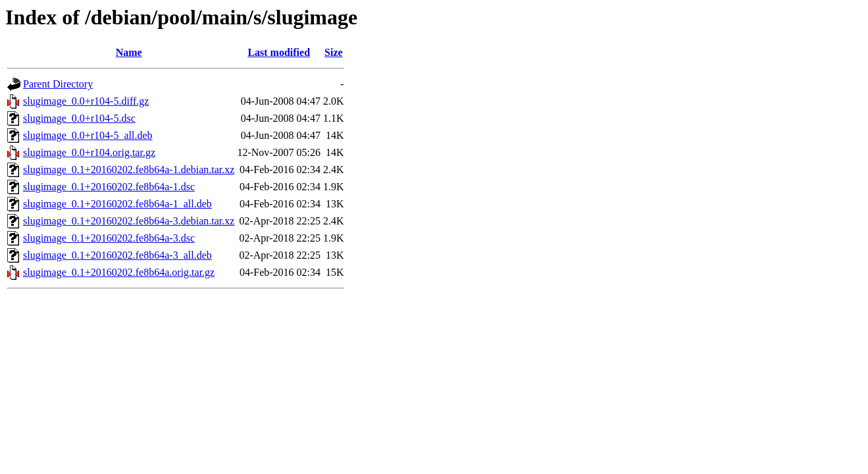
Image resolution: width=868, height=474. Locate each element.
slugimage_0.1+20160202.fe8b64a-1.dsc (109, 187)
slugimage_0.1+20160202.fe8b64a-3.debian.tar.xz (129, 221)
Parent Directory (58, 84)
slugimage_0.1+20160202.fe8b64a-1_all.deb (117, 204)
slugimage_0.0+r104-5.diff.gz (86, 101)
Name (129, 52)
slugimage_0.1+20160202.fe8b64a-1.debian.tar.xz (129, 170)
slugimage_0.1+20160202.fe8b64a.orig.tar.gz (119, 272)
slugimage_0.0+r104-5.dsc (79, 118)
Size (334, 52)
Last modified (279, 52)
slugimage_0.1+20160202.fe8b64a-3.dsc (109, 238)
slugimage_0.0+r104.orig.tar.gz (89, 152)
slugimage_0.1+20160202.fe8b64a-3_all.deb (117, 255)
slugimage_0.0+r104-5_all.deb (88, 135)
